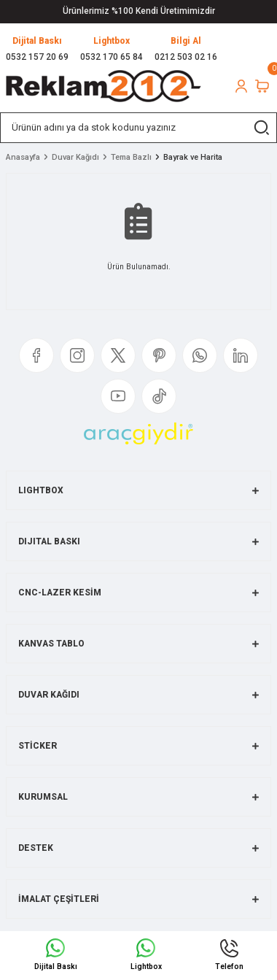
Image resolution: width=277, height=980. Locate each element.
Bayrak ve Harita (193, 157)
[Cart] (262, 86)
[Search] (138, 128)
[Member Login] (241, 86)
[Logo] (104, 86)
